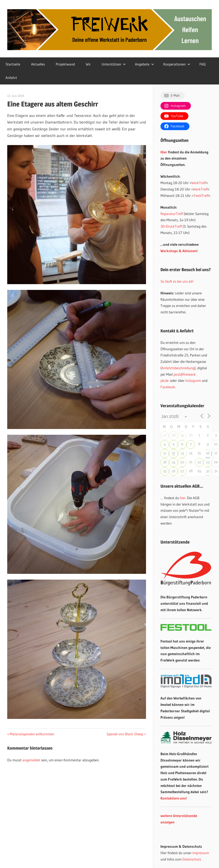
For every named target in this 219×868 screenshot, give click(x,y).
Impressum (201, 853)
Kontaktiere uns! (174, 798)
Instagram (193, 380)
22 (199, 462)
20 (182, 462)
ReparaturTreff (172, 214)
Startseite (13, 64)
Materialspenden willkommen (32, 734)
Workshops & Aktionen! (179, 251)
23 (208, 462)
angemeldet (31, 760)
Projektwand (65, 64)
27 (165, 435)
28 (173, 435)
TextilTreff (201, 196)
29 (182, 435)
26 (173, 471)
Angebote (145, 64)
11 (165, 453)
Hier (164, 152)
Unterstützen (114, 64)
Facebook (168, 387)
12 (174, 453)
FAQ (203, 64)
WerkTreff (199, 183)
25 (165, 471)
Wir (88, 64)
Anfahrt (11, 78)
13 (182, 453)
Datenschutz (192, 859)
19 (173, 462)
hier (183, 498)
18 (165, 462)
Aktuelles (38, 64)
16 (208, 453)
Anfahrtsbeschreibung (178, 368)
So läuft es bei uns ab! (177, 281)
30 (208, 471)
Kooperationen (177, 64)
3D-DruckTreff (171, 226)
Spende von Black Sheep (125, 734)
